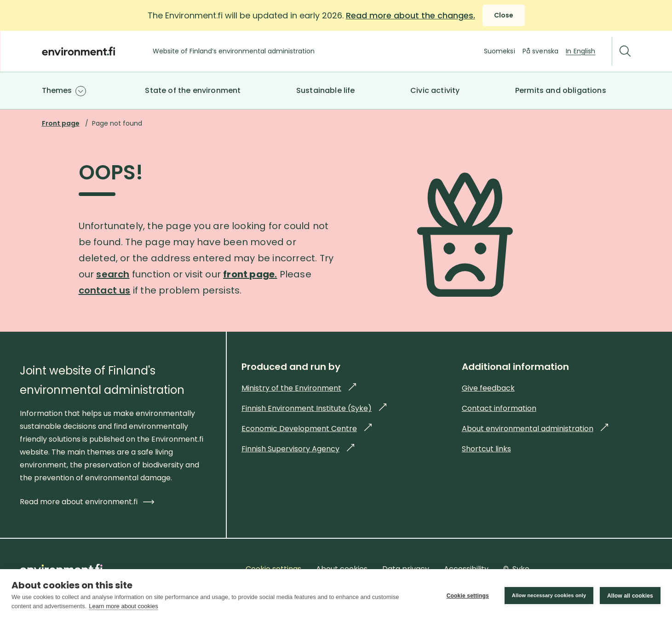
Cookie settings (467, 596)
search (113, 274)
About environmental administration (535, 429)
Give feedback (488, 388)
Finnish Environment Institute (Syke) (314, 408)
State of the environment (193, 90)
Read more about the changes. (411, 15)
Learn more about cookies (123, 606)
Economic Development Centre (307, 429)
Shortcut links (486, 449)
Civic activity (435, 90)
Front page (61, 123)
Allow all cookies (630, 596)
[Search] (625, 51)
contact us (105, 290)
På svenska (540, 51)
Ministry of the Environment (299, 388)
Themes (57, 90)
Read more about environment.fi (87, 502)
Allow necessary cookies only (549, 595)
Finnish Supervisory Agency (298, 449)
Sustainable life (326, 90)
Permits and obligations (561, 90)
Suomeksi (500, 51)
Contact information (499, 408)
